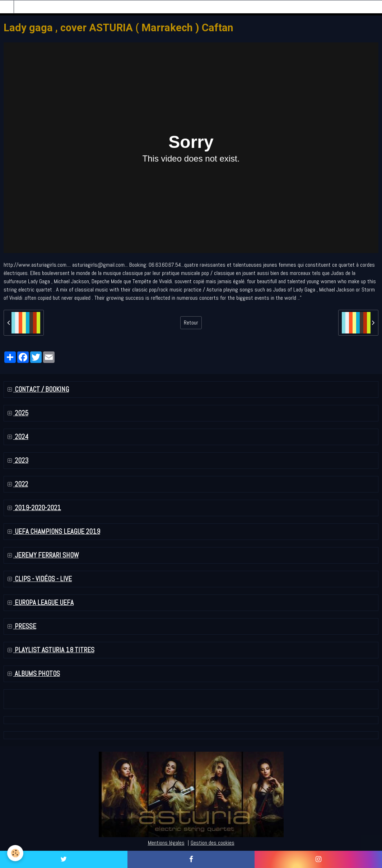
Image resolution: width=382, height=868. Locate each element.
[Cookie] (15, 853)
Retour (191, 323)
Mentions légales (166, 843)
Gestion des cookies (213, 843)
